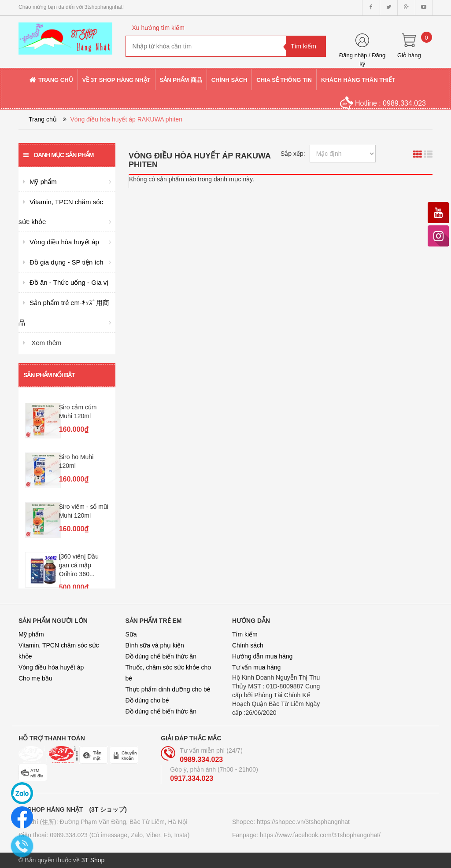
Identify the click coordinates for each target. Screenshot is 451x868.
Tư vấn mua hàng (256, 667)
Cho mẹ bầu (35, 678)
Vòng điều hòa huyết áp (51, 667)
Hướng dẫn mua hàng (262, 656)
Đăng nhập (353, 55)
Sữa (131, 634)
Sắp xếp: (293, 154)
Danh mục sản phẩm (58, 155)
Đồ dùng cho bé (147, 700)
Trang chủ (43, 119)
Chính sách (248, 645)
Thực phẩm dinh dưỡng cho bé (168, 689)
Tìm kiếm (245, 634)
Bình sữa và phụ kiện (155, 645)
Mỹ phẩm (31, 634)
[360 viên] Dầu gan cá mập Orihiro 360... (79, 565)
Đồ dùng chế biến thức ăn (161, 656)
